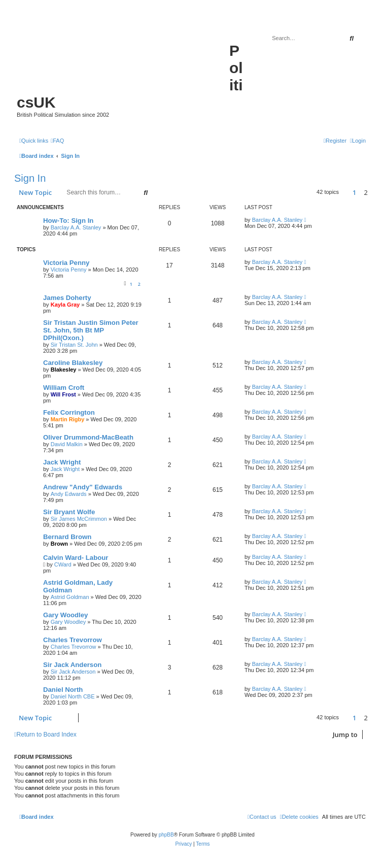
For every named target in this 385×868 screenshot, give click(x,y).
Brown (59, 544)
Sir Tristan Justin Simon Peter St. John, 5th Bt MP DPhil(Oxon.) (91, 330)
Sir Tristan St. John (74, 345)
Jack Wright (62, 462)
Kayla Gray (65, 305)
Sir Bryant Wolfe (69, 512)
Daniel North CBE (73, 696)
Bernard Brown (67, 537)
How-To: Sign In (68, 221)
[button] (345, 192)
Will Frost (63, 394)
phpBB (166, 835)
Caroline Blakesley (73, 363)
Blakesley (64, 370)
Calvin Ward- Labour (76, 558)
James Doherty (67, 298)
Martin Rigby (68, 419)
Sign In (30, 178)
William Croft (64, 388)
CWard (63, 564)
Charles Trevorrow (73, 640)
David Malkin (67, 444)
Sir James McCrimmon (79, 519)
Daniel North (63, 690)
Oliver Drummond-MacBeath (88, 437)
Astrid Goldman (70, 597)
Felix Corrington (69, 412)
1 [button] (354, 192)
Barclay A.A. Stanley (76, 227)
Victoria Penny (66, 263)
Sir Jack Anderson (72, 665)
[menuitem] (57, 141)
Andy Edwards (69, 494)
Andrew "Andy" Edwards (83, 487)
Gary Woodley (65, 615)
